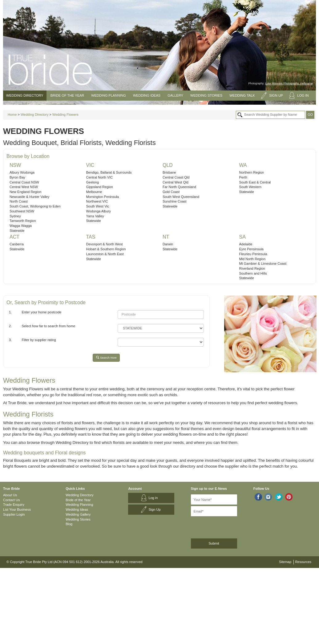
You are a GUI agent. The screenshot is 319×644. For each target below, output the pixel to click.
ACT (14, 237)
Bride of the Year (67, 95)
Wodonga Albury (99, 211)
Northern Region (252, 172)
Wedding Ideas (147, 95)
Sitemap (285, 562)
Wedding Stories (206, 95)
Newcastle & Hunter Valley (29, 197)
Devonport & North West (105, 244)
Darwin (168, 244)
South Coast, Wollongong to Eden (35, 206)
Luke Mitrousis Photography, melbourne (289, 83)
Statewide (17, 231)
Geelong (93, 182)
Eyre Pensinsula (252, 249)
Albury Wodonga (22, 172)
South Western (250, 187)
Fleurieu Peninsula (253, 254)
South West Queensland (181, 197)
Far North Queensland (179, 187)
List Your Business (17, 509)
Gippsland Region (100, 187)
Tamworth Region (23, 221)
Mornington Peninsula (103, 197)
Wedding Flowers (65, 115)
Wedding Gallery (78, 514)
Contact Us (11, 500)
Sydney (15, 216)
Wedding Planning (108, 95)
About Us (10, 495)
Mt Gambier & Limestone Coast (263, 264)
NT (166, 237)
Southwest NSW (22, 211)
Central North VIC (100, 177)
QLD (168, 165)
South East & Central (255, 182)
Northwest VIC (97, 201)
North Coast (19, 201)
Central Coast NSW (24, 182)
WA (243, 165)
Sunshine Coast (175, 201)
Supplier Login (14, 514)
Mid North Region (252, 259)
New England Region (25, 192)
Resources (303, 562)
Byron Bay (17, 177)
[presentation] (224, 526)
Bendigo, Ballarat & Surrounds (109, 172)
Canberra (17, 244)
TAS (91, 237)
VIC (90, 165)
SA (242, 237)
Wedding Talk (242, 95)
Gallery (175, 95)
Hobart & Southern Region (106, 249)
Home (12, 115)
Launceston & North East (105, 254)
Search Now (106, 358)
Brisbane (169, 172)
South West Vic (98, 206)
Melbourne (94, 192)
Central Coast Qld (176, 177)
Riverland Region (252, 268)
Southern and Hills (253, 273)
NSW (15, 165)
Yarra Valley (95, 216)
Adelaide (246, 244)
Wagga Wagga (21, 226)
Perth (243, 177)
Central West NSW (24, 187)
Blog (69, 524)
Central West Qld (176, 182)
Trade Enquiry (14, 505)
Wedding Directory (25, 95)
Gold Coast (171, 192)
